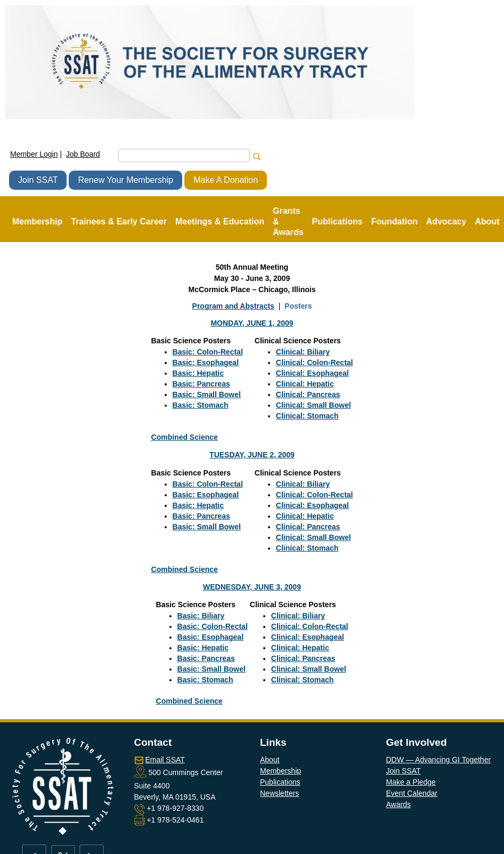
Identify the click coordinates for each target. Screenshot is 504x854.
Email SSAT (165, 760)
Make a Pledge (411, 782)
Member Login (34, 154)
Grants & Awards (288, 221)
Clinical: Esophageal (312, 373)
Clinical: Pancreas (308, 394)
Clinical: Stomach (307, 416)
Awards (399, 804)
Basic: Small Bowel (207, 394)
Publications (280, 782)
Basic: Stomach (201, 405)
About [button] (487, 221)
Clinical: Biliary (303, 352)
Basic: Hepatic (198, 373)
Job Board (83, 154)
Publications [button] (338, 221)
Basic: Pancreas (201, 384)
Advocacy (446, 221)
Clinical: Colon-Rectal (315, 362)
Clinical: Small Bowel (314, 405)
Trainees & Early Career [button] (119, 221)
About (270, 760)
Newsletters (279, 793)
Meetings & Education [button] (220, 221)
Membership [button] (37, 221)
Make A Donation (226, 180)
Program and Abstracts (233, 306)
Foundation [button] (395, 221)
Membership (281, 771)
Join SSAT (38, 180)
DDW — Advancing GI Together (439, 760)
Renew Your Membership (125, 180)
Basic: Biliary (201, 616)
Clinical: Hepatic (305, 384)
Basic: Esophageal (206, 362)
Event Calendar (412, 793)
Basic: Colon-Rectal (208, 352)
